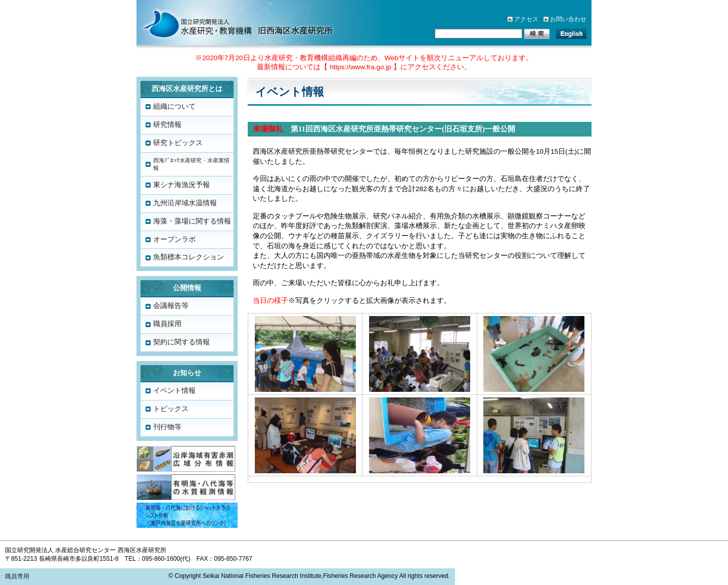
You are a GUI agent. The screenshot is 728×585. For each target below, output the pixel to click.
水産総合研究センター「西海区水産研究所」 (227, 23)
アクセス (526, 19)
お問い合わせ (568, 19)
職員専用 (17, 576)
